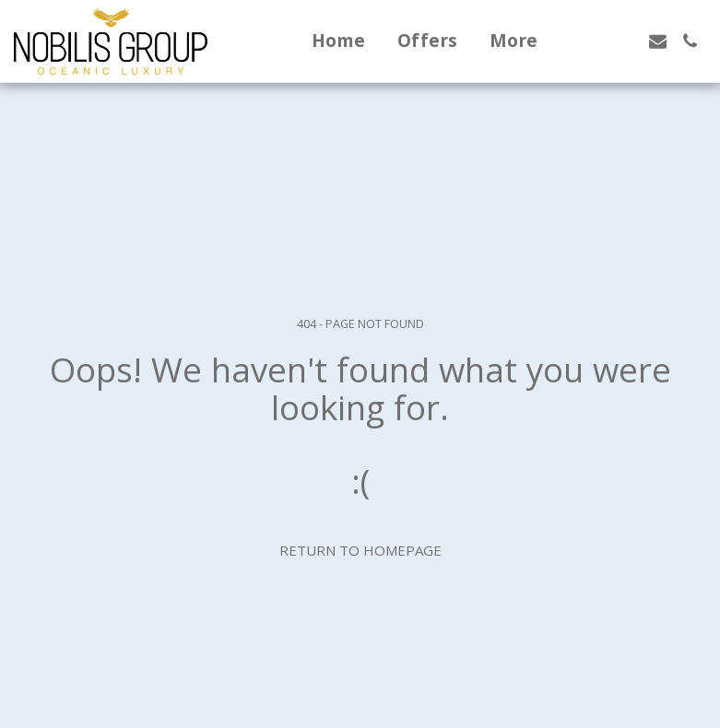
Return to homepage (360, 550)
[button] (593, 41)
